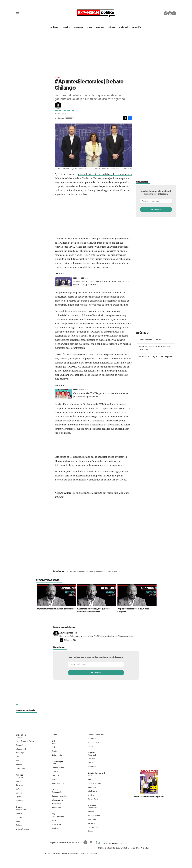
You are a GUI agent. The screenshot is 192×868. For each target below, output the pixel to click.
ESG (17, 761)
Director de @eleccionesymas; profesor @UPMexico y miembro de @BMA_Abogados (96, 636)
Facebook (174, 13)
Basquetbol (92, 787)
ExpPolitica (85, 842)
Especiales (92, 767)
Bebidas (91, 812)
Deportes (55, 772)
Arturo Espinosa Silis (68, 633)
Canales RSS (85, 854)
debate (77, 239)
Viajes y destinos (94, 816)
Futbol (90, 776)
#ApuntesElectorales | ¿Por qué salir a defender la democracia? (93, 610)
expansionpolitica (90, 842)
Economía (20, 745)
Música (55, 779)
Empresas (20, 737)
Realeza (19, 814)
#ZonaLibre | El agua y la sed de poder (156, 356)
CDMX (90, 27)
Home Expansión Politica (25, 741)
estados (100, 27)
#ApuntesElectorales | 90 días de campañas (55, 609)
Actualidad (92, 755)
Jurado (90, 831)
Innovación (92, 739)
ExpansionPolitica (96, 842)
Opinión (72, 572)
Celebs (54, 751)
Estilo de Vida (93, 827)
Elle (54, 741)
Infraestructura (57, 800)
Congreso (20, 785)
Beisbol (90, 779)
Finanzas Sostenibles (96, 735)
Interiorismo (56, 808)
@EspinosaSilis (70, 640)
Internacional (21, 749)
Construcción (57, 792)
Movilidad (55, 828)
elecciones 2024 (81, 278)
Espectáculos (21, 810)
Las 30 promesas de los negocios (149, 796)
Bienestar (91, 823)
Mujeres (19, 765)
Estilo (54, 764)
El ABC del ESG (93, 743)
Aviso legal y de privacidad (71, 854)
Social (54, 821)
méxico (67, 27)
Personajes (92, 820)
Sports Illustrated (96, 773)
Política (117, 572)
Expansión (21, 735)
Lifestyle (91, 795)
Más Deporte (92, 791)
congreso (78, 27)
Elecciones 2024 (86, 572)
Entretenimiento (58, 768)
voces (58, 77)
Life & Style (57, 761)
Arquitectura (56, 804)
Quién (19, 807)
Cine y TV (55, 776)
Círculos (19, 817)
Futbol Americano (94, 783)
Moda (18, 821)
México (19, 781)
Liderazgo (91, 759)
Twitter (166, 13)
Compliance (57, 854)
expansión (137, 27)
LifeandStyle (21, 769)
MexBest (92, 805)
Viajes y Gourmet (22, 829)
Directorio (94, 854)
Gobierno (19, 777)
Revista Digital (93, 799)
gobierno (55, 27)
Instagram (170, 13)
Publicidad (48, 854)
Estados (19, 793)
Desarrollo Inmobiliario (60, 796)
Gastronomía (93, 808)
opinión (111, 27)
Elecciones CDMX (103, 572)
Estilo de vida (57, 755)
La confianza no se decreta (150, 340)
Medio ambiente (58, 817)
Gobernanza (56, 824)
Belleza (19, 825)
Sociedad (124, 27)
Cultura (55, 735)
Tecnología (20, 753)
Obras (18, 757)
